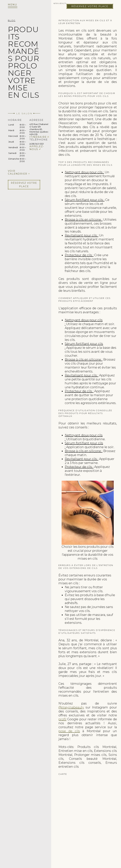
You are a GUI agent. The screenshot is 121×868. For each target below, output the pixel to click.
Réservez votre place (90, 6)
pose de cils (69, 731)
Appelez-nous (37, 148)
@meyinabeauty (71, 707)
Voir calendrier (18, 172)
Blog (12, 20)
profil (62, 719)
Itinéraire (38, 137)
